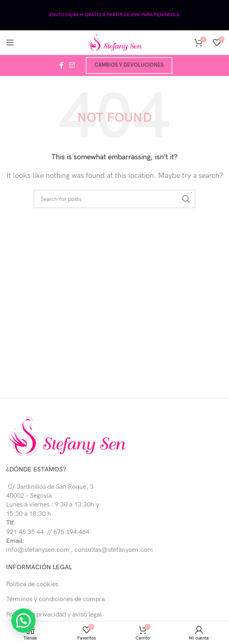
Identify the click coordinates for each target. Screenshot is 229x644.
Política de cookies (32, 584)
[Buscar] (114, 199)
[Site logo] (114, 42)
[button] (25, 620)
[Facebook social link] (61, 65)
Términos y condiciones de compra (55, 599)
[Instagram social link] (72, 65)
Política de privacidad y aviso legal (54, 615)
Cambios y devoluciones (129, 65)
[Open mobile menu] (10, 42)
